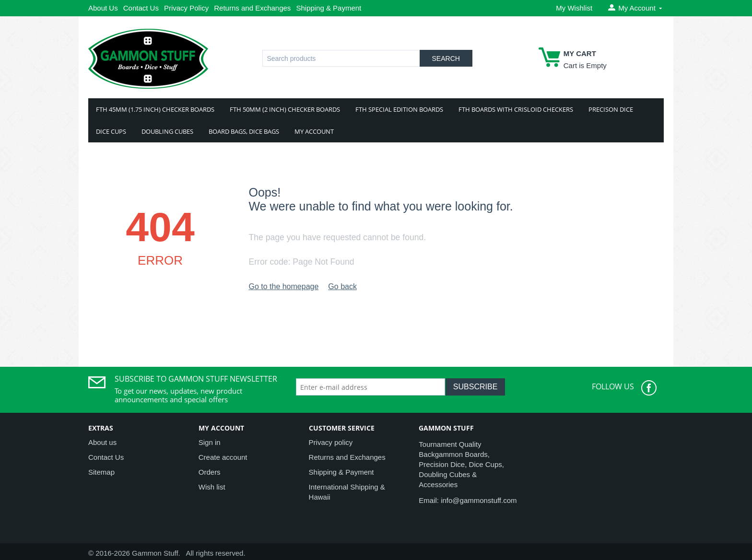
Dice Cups (111, 131)
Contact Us (141, 8)
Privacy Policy (186, 8)
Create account (223, 457)
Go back (342, 286)
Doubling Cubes (167, 131)
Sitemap (101, 472)
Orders (210, 472)
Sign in (210, 442)
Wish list (212, 487)
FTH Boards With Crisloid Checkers (516, 109)
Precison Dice (611, 109)
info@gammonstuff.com (479, 500)
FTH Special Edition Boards (399, 109)
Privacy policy (331, 442)
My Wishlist (574, 8)
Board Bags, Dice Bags (244, 131)
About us (102, 442)
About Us (103, 8)
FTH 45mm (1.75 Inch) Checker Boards (155, 109)
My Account (314, 131)
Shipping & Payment (329, 8)
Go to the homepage (283, 286)
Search (446, 58)
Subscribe (475, 387)
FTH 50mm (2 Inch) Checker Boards (285, 109)
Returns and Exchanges (252, 8)
